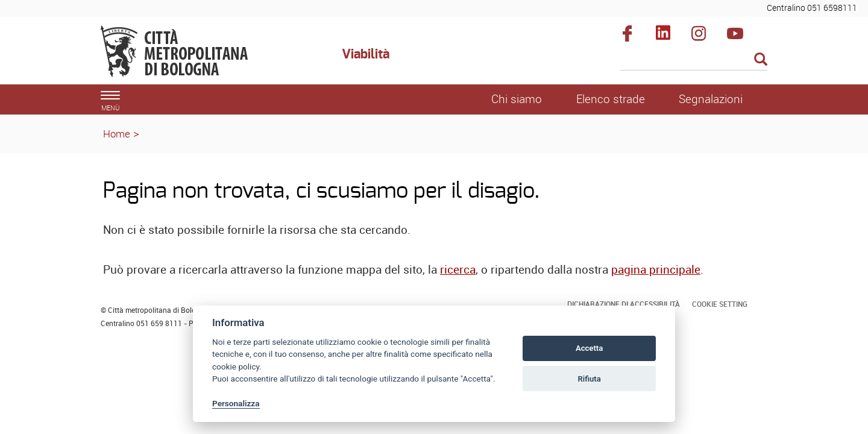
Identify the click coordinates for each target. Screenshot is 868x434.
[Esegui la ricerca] (761, 60)
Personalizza (236, 403)
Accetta (589, 348)
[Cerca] (694, 60)
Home (117, 134)
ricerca (458, 269)
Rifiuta (589, 379)
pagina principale (656, 269)
